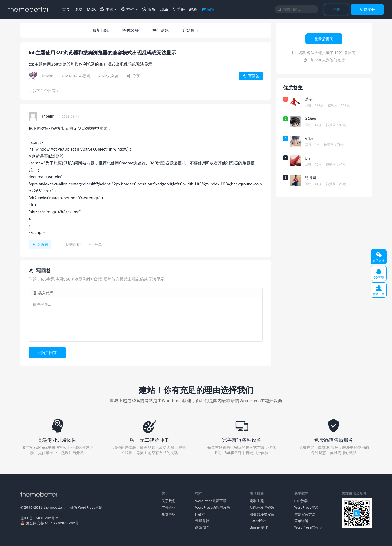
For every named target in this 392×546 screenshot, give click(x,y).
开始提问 (191, 30)
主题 (107, 9)
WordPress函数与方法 (213, 507)
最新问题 (101, 30)
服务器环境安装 (262, 514)
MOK (91, 9)
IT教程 (200, 514)
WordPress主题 (90, 507)
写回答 (251, 76)
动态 (164, 9)
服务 (149, 9)
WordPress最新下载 (211, 501)
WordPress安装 (306, 507)
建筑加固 (202, 527)
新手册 (179, 9)
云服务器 (202, 521)
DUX (79, 9)
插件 (128, 9)
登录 (336, 9)
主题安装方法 (305, 514)
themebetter (53, 507)
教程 (193, 9)
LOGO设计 (258, 521)
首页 (66, 9)
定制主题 (257, 501)
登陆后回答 (47, 353)
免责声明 (169, 514)
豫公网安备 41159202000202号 (50, 523)
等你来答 (131, 30)
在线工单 (379, 290)
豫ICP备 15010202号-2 (39, 518)
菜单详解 (301, 521)
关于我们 (169, 501)
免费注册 (367, 9)
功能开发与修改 (262, 507)
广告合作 (169, 507)
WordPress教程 (308, 527)
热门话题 (161, 30)
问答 (208, 9)
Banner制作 (259, 527)
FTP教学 (301, 501)
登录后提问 (324, 39)
